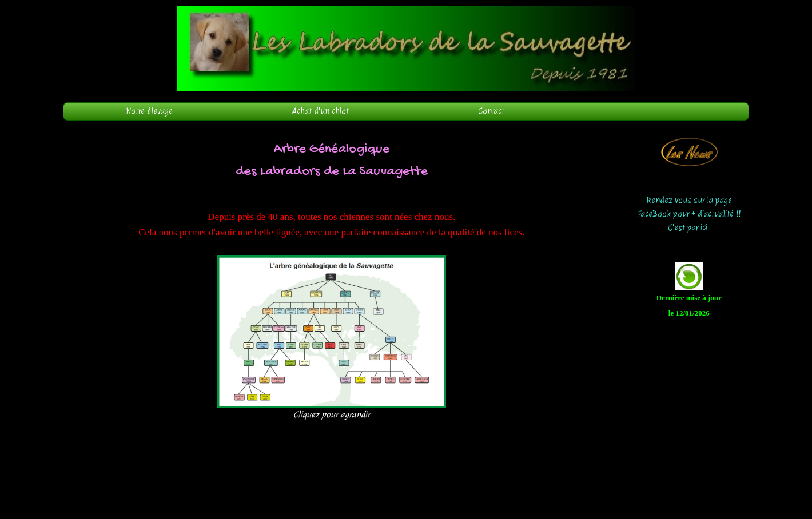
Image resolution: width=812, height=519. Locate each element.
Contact (491, 111)
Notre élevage (149, 111)
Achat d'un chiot (321, 111)
